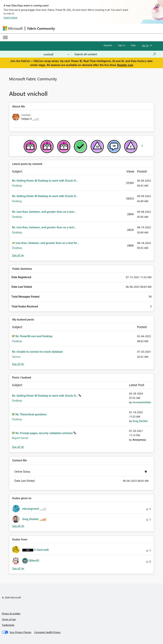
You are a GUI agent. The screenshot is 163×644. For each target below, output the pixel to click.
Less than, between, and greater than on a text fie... (47, 243)
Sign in (122, 45)
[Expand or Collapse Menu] (5, 37)
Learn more (10, 17)
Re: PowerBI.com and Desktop (34, 336)
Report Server (20, 438)
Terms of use (9, 619)
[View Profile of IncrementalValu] (142, 402)
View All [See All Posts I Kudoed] (18, 447)
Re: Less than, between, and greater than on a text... (44, 212)
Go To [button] (145, 45)
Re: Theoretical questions (31, 414)
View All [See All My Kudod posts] (18, 364)
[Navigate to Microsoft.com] (13, 28)
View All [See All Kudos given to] (18, 526)
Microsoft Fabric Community (33, 79)
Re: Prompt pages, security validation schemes (44, 433)
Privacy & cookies (11, 613)
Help (133, 45)
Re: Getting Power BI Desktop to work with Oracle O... (45, 180)
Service (16, 357)
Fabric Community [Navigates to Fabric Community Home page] (41, 28)
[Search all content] (115, 54)
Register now (125, 65)
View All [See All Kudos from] (18, 568)
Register (108, 45)
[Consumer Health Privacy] (47, 632)
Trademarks (8, 625)
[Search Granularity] (56, 54)
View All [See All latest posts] (18, 255)
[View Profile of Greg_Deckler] (140, 421)
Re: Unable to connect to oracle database (37, 352)
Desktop (17, 185)
